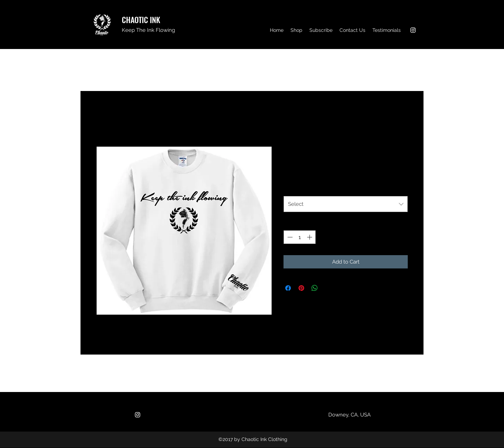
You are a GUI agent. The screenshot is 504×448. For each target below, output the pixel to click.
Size (290, 188)
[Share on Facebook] (288, 288)
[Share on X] (328, 288)
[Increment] (310, 237)
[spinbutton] (300, 237)
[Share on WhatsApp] (315, 288)
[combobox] (346, 204)
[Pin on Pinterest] (301, 288)
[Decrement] (289, 237)
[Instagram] (413, 30)
